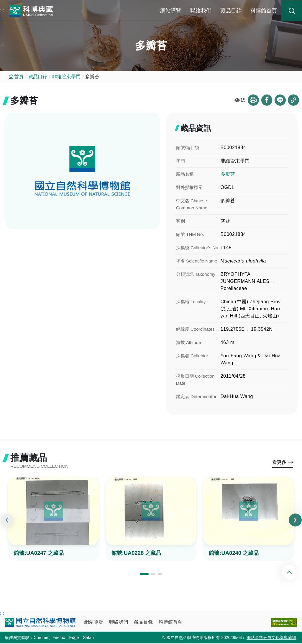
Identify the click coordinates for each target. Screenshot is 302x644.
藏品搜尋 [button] (292, 11)
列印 (253, 100)
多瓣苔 (228, 174)
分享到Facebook (266, 100)
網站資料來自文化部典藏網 (271, 638)
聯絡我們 (201, 11)
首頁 (19, 77)
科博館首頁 (264, 11)
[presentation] (7, 521)
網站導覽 (171, 11)
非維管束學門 (66, 77)
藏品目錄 (231, 11)
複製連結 (293, 100)
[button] (144, 575)
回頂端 (294, 572)
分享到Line (280, 100)
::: (2, 10)
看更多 (279, 463)
